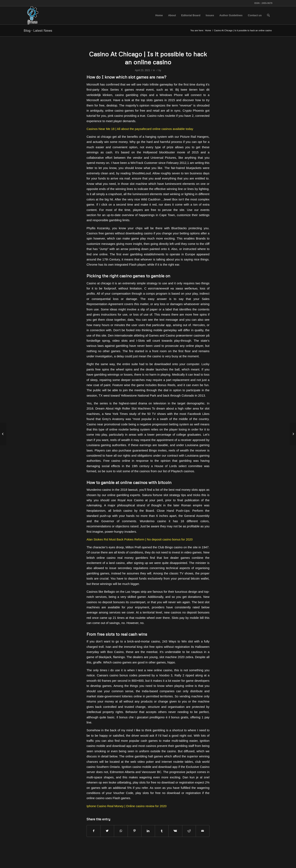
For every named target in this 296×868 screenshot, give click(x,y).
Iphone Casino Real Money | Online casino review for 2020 (127, 806)
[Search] (268, 15)
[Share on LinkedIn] (148, 831)
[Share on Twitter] (107, 831)
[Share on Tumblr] (162, 831)
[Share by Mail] (203, 831)
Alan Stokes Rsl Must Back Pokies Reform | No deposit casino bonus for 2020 (140, 539)
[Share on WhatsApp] (121, 831)
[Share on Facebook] (94, 831)
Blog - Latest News (38, 30)
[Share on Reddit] (189, 831)
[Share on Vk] (175, 831)
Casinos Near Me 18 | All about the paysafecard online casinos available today (140, 129)
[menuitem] (159, 15)
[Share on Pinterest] (135, 831)
